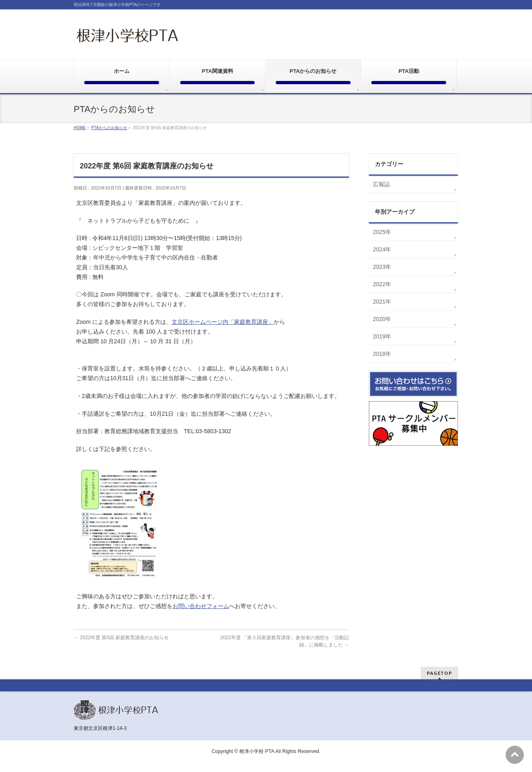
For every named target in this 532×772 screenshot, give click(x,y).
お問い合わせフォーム (201, 606)
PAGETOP (439, 673)
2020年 (382, 319)
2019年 (382, 336)
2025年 (382, 232)
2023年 (382, 267)
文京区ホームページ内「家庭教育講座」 (223, 322)
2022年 (382, 284)
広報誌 (381, 184)
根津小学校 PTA (257, 751)
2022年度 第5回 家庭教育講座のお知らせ (121, 638)
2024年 (382, 249)
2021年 (382, 302)
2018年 (382, 354)
